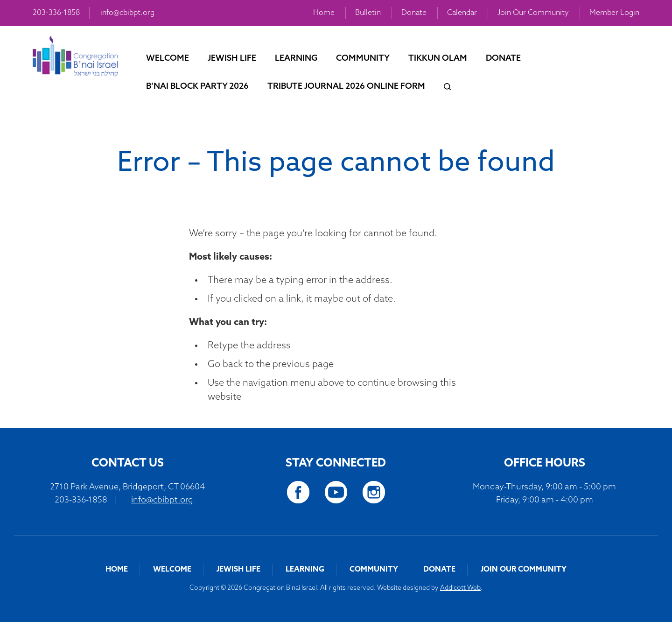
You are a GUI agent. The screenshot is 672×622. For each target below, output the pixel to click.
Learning (296, 59)
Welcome (168, 59)
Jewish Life (232, 59)
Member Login (614, 13)
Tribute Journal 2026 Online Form (346, 87)
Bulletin (368, 13)
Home (324, 13)
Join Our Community (533, 13)
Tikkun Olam (438, 59)
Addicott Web (460, 588)
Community (363, 59)
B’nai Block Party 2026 (197, 87)
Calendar (462, 13)
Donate (414, 13)
